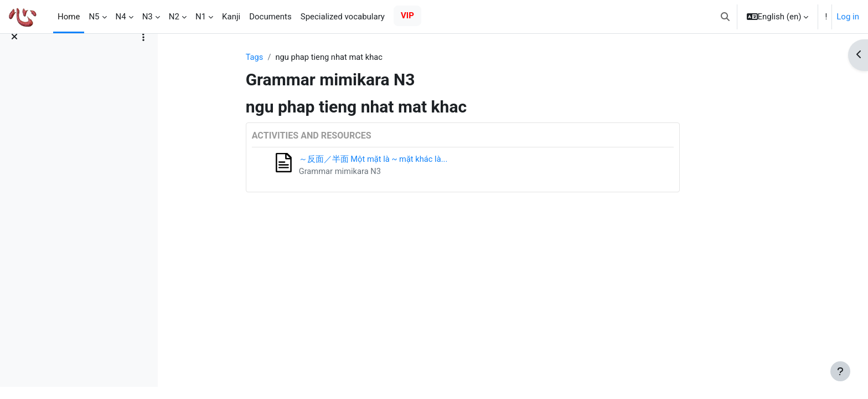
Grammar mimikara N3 (383, 172)
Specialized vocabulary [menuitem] (343, 17)
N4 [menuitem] (121, 17)
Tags (296, 57)
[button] (725, 17)
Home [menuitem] (69, 17)
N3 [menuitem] (148, 17)
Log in (848, 17)
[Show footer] (840, 371)
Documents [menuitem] (270, 17)
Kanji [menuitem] (231, 17)
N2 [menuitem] (174, 17)
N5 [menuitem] (94, 17)
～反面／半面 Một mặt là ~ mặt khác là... (416, 160)
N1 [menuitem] (201, 17)
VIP (407, 16)
